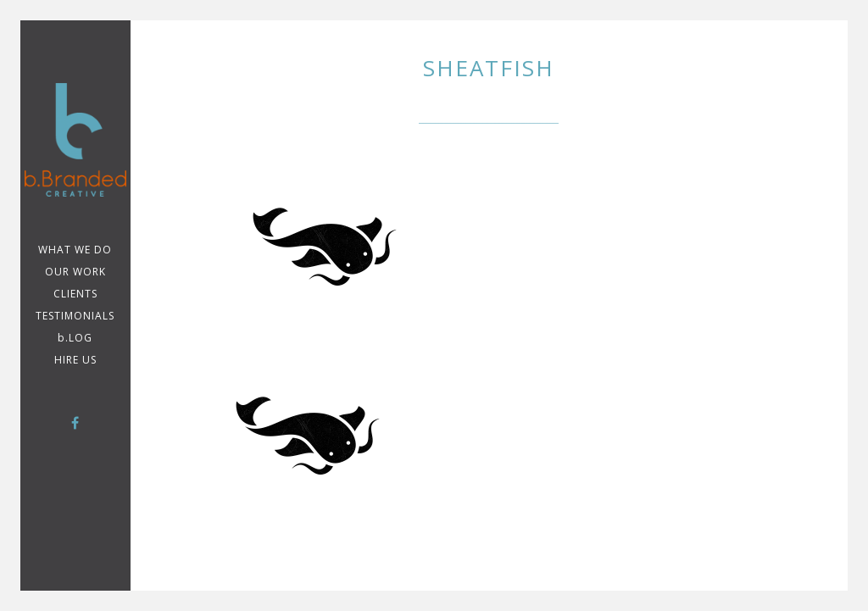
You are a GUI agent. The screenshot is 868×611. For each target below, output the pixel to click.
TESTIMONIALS (75, 316)
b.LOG (75, 338)
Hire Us (75, 360)
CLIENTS (75, 294)
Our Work (75, 272)
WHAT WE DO (75, 250)
